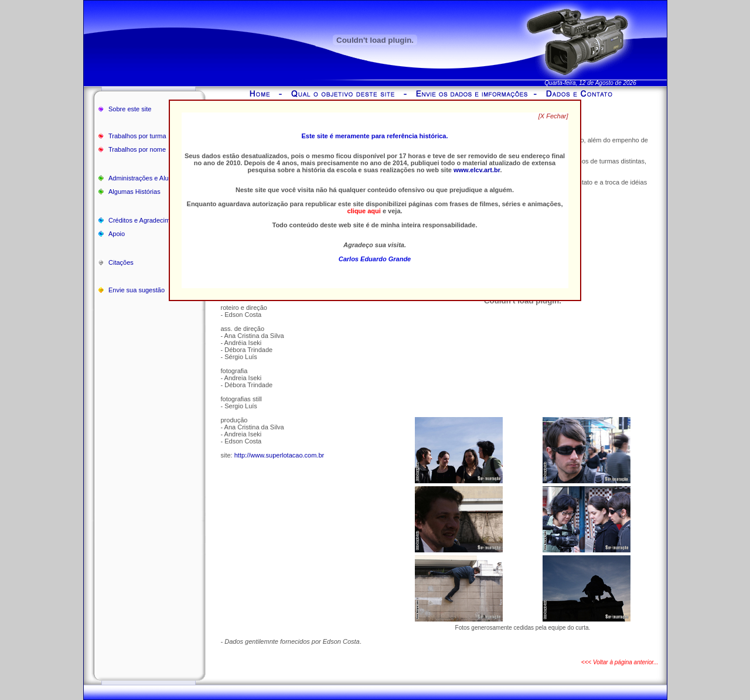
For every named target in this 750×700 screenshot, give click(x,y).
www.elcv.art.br (477, 170)
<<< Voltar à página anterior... (620, 662)
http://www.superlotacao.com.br (279, 455)
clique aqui (364, 211)
